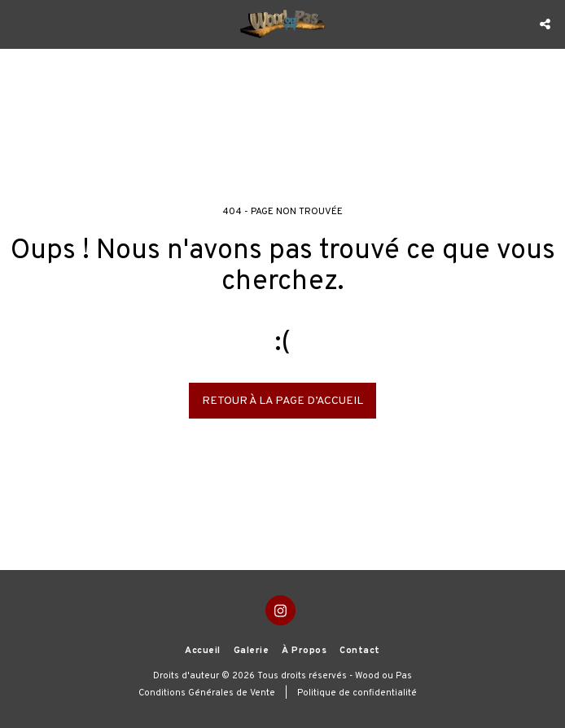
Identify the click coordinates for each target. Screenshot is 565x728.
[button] (18, 24)
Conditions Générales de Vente (207, 693)
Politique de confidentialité (357, 693)
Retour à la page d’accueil (282, 401)
